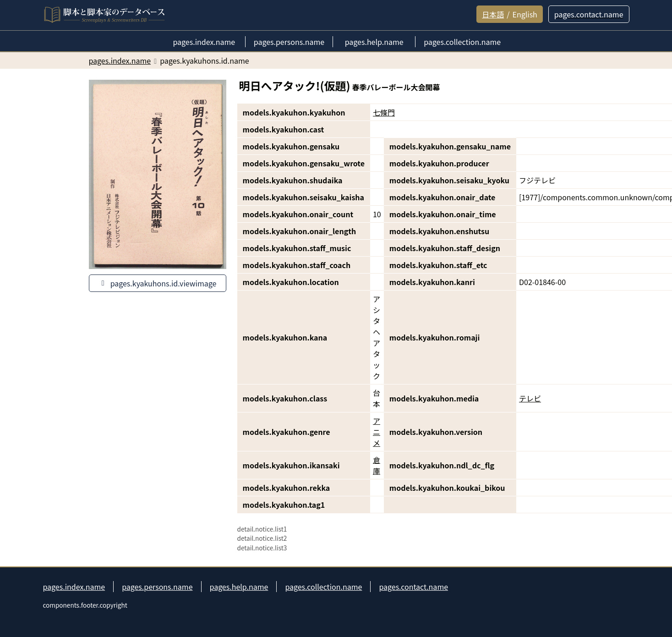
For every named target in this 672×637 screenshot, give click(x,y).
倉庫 (377, 465)
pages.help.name (239, 587)
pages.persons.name (157, 587)
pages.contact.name (413, 587)
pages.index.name (74, 587)
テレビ (530, 398)
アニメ (377, 432)
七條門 (384, 112)
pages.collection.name (323, 587)
